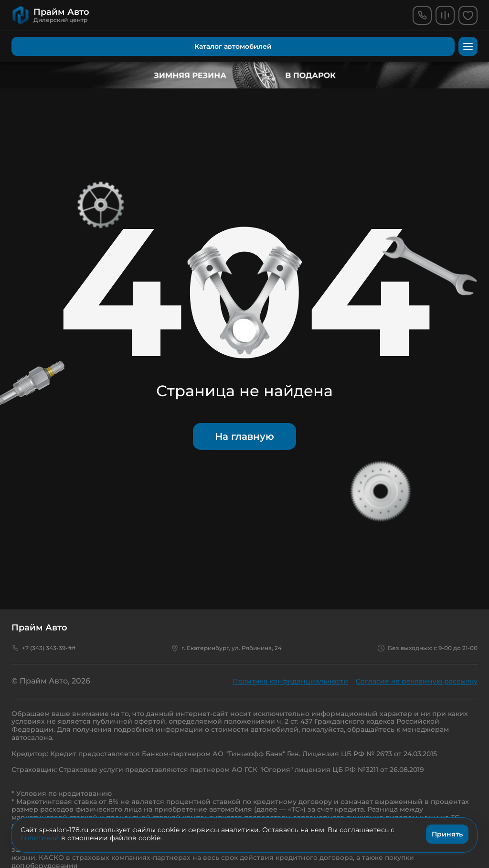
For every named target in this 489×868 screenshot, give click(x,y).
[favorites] (468, 15)
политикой (40, 838)
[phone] (422, 15)
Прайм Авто (39, 628)
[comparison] (445, 15)
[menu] (468, 46)
